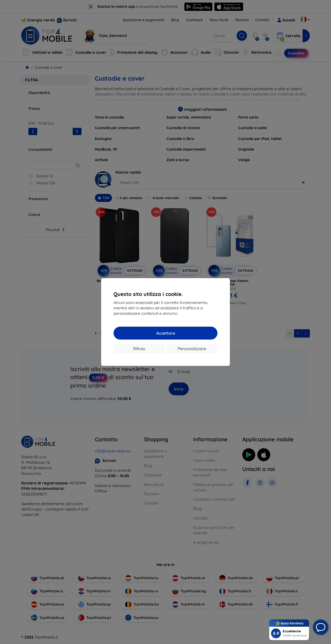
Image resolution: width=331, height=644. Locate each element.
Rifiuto (139, 349)
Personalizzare (192, 349)
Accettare (166, 333)
